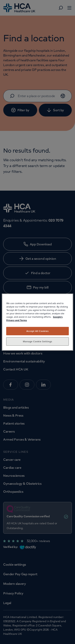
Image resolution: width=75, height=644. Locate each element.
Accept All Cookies (37, 331)
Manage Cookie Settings (37, 341)
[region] (37, 322)
